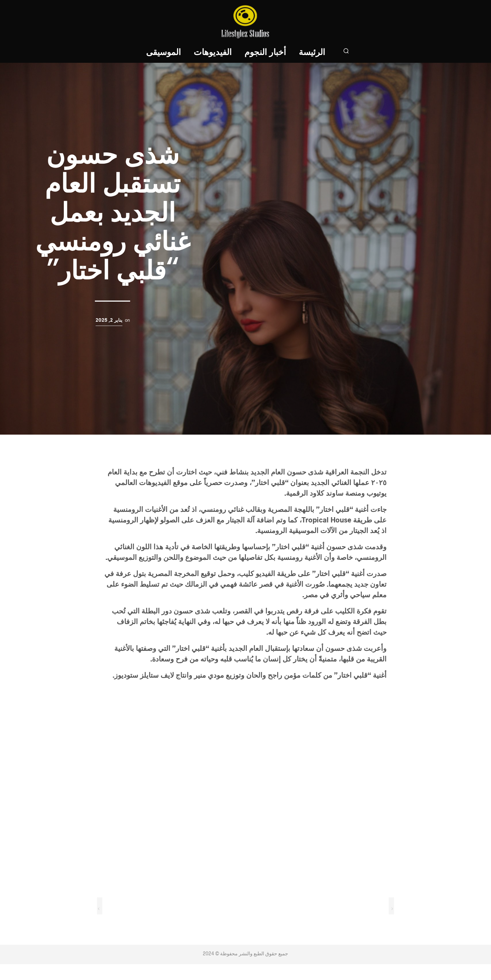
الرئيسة (312, 53)
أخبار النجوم (266, 53)
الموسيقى (164, 53)
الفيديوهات (213, 53)
